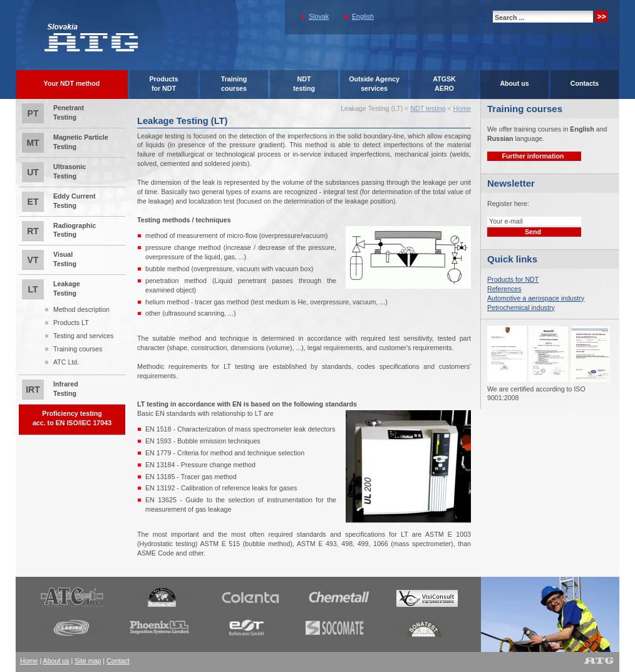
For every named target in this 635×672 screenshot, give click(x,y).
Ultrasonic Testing (54, 172)
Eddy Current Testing (59, 202)
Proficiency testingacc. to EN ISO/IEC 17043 (72, 418)
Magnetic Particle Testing (65, 143)
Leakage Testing (72, 324)
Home (462, 108)
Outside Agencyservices (374, 84)
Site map (88, 661)
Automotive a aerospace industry (536, 298)
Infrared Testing (50, 390)
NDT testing (428, 108)
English (363, 16)
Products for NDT (513, 279)
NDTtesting (304, 84)
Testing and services (84, 336)
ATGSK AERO (444, 84)
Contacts (585, 83)
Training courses (78, 349)
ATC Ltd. (66, 362)
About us (514, 83)
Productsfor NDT (163, 84)
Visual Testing (49, 260)
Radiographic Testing (59, 231)
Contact (118, 661)
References (504, 289)
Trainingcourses (234, 84)
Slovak (319, 16)
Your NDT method (72, 83)
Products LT (71, 323)
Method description (81, 309)
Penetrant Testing (53, 113)
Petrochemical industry (521, 308)
